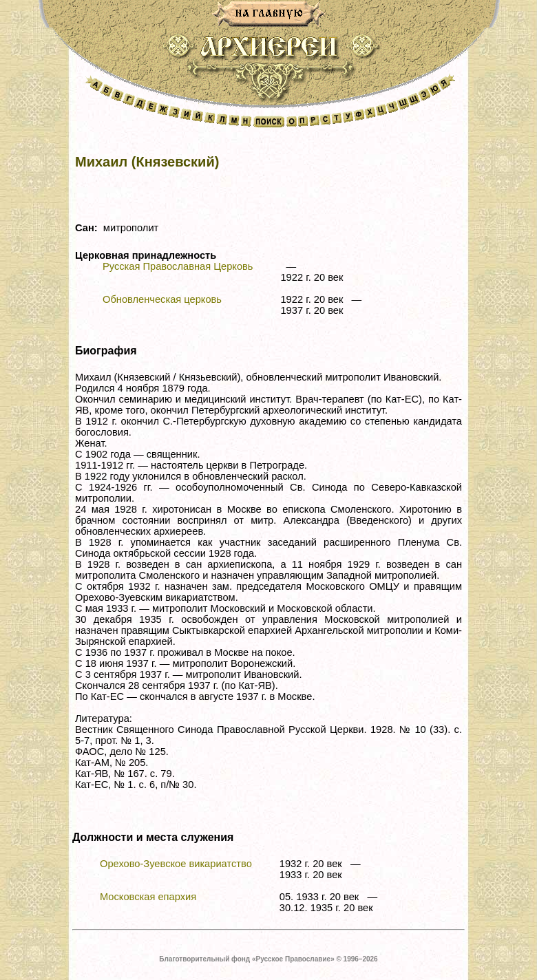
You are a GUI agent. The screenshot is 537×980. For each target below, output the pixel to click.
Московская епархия (148, 897)
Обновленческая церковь (162, 299)
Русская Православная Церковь (178, 266)
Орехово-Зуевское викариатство (176, 864)
